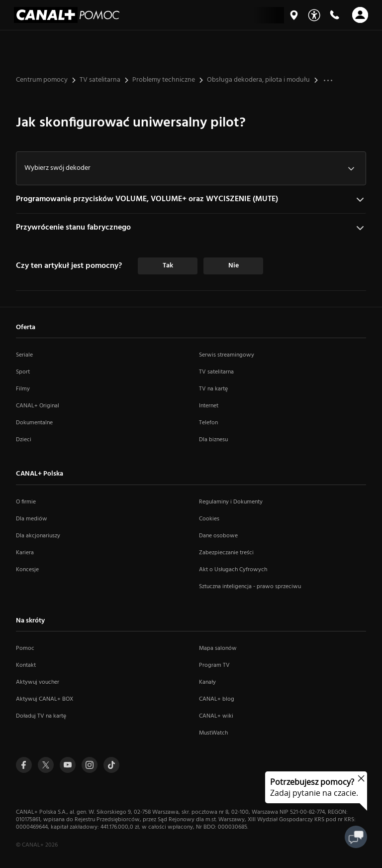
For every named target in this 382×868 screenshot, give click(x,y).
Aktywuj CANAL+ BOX (45, 699)
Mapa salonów (218, 648)
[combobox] (191, 168)
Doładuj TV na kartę (41, 716)
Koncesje (27, 570)
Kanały (207, 682)
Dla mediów (32, 519)
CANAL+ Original (38, 406)
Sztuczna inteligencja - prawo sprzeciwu (250, 587)
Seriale (24, 355)
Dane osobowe (218, 536)
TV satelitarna (216, 372)
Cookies (209, 519)
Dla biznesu (213, 440)
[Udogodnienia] (314, 15)
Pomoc (25, 648)
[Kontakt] (334, 15)
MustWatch (213, 733)
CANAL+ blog (217, 699)
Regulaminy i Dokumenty (231, 502)
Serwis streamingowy (227, 355)
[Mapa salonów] (294, 15)
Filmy (23, 389)
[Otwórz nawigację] (360, 15)
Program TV (214, 665)
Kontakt (26, 665)
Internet (209, 406)
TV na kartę (213, 389)
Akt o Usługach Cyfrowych (233, 570)
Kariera (25, 553)
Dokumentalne (34, 423)
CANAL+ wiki (216, 716)
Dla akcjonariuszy (38, 536)
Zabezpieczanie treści (226, 553)
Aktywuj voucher (38, 682)
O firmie (26, 502)
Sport (23, 372)
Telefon (208, 423)
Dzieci (24, 440)
